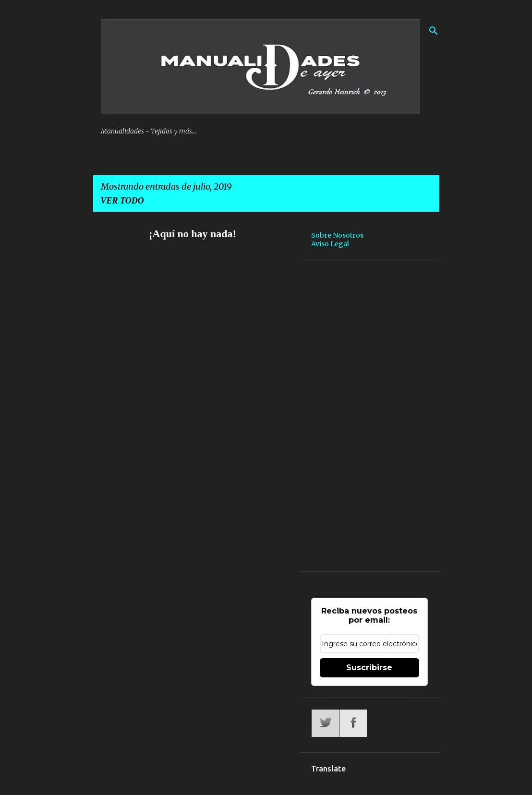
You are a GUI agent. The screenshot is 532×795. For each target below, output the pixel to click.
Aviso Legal (330, 244)
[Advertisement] (369, 416)
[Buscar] (434, 31)
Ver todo (122, 201)
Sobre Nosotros (337, 235)
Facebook (353, 723)
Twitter (325, 723)
